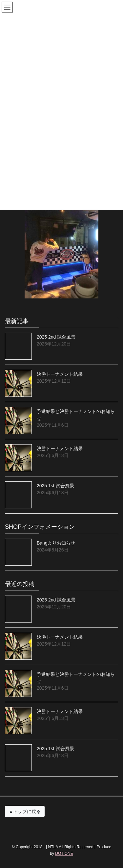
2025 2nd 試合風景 (56, 337)
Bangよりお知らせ (56, 543)
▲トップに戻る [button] (25, 811)
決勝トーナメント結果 (60, 374)
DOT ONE (64, 854)
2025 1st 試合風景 (55, 486)
